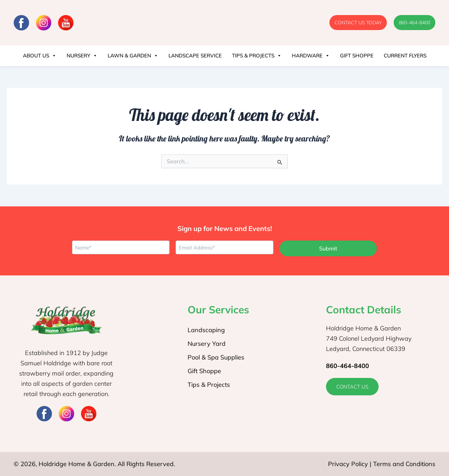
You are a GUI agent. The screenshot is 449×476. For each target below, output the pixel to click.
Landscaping (206, 330)
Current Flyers (405, 56)
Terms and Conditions (404, 464)
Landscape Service (195, 56)
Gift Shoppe (357, 56)
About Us (40, 56)
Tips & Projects (257, 56)
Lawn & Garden (133, 56)
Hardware (311, 56)
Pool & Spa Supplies (216, 357)
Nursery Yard (207, 344)
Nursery (82, 56)
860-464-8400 (348, 366)
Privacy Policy (348, 464)
